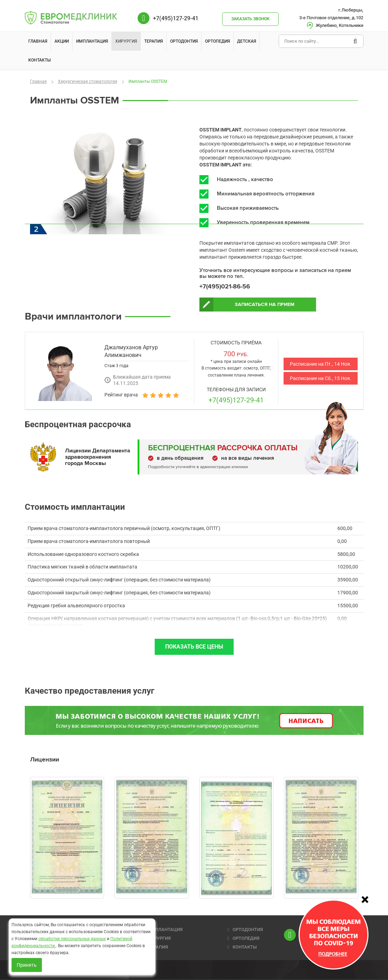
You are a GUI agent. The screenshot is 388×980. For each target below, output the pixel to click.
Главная (38, 41)
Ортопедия (217, 41)
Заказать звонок (250, 19)
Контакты (39, 60)
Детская (247, 41)
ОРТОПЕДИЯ (246, 938)
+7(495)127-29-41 (236, 402)
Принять (27, 965)
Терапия (153, 41)
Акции (62, 41)
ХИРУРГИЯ (159, 938)
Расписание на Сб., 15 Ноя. (321, 380)
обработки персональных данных (72, 939)
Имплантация (92, 41)
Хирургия (126, 41)
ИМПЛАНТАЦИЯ (165, 929)
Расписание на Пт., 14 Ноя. (321, 366)
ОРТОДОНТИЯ (248, 929)
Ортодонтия (184, 41)
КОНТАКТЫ (245, 947)
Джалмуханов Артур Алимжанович (131, 353)
